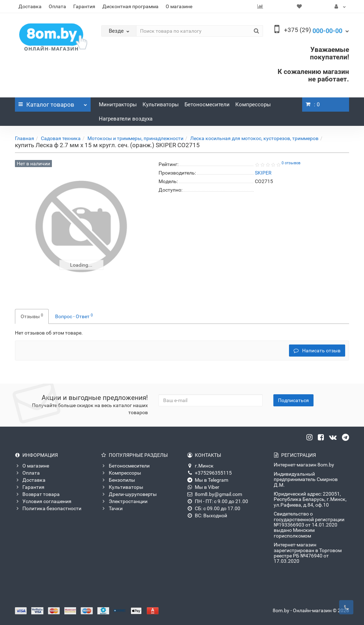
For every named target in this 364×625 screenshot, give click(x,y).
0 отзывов (291, 163)
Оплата (57, 6)
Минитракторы (118, 105)
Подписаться (293, 400)
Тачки (112, 508)
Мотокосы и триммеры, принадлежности (135, 138)
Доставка (30, 6)
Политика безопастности (48, 508)
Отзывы (32, 316)
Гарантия (84, 6)
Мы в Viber (203, 487)
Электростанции (124, 501)
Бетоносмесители (207, 105)
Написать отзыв (317, 351)
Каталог (53, 103)
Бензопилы (118, 480)
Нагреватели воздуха (126, 119)
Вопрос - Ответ (74, 316)
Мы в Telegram (208, 480)
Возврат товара (37, 494)
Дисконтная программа (130, 6)
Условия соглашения (43, 501)
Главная (25, 138)
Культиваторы (161, 105)
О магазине (179, 6)
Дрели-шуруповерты (129, 494)
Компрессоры (253, 105)
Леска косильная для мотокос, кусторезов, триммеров (254, 138)
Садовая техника (61, 138)
